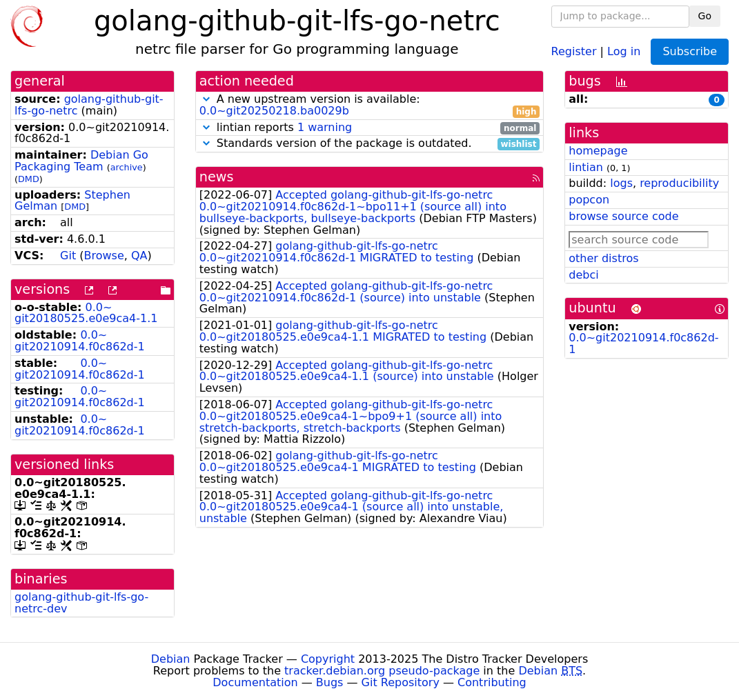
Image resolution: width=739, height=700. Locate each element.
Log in (624, 51)
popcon (589, 200)
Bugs (330, 682)
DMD (29, 179)
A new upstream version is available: (370, 106)
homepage (598, 151)
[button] (206, 99)
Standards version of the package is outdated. (370, 144)
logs (621, 183)
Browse (104, 256)
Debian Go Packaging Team (81, 161)
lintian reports (370, 128)
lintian (586, 167)
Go (705, 16)
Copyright (328, 659)
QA (139, 256)
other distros (603, 258)
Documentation (255, 682)
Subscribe (690, 51)
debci (583, 275)
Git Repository (401, 682)
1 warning (325, 127)
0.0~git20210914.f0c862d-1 (80, 341)
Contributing (492, 682)
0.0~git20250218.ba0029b (274, 111)
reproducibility (679, 183)
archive (127, 167)
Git (68, 256)
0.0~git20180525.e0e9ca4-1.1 (86, 313)
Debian (171, 659)
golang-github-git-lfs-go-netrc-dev (81, 603)
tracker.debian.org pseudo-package (382, 671)
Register (574, 51)
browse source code (623, 216)
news (217, 177)
